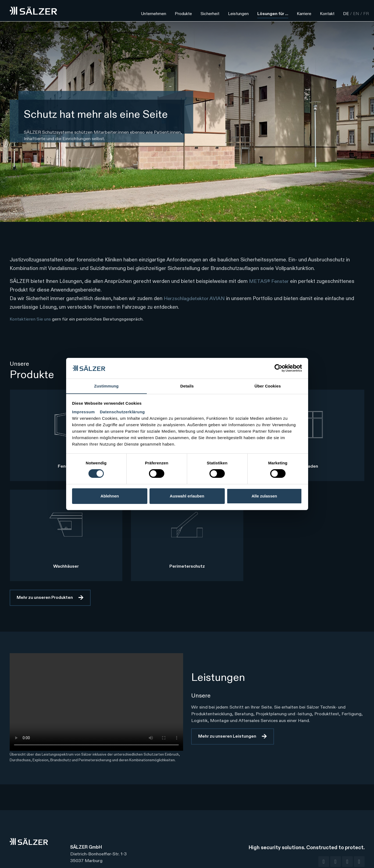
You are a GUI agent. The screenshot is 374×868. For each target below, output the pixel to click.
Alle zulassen (264, 496)
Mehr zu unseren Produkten (45, 598)
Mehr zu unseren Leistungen (227, 737)
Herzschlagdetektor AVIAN (195, 299)
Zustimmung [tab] (106, 386)
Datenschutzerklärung (122, 412)
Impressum (84, 412)
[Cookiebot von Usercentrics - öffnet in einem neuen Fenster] (278, 368)
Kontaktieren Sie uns (31, 319)
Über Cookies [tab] (268, 386)
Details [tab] (187, 386)
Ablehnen (110, 496)
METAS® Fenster (269, 281)
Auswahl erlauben (187, 496)
